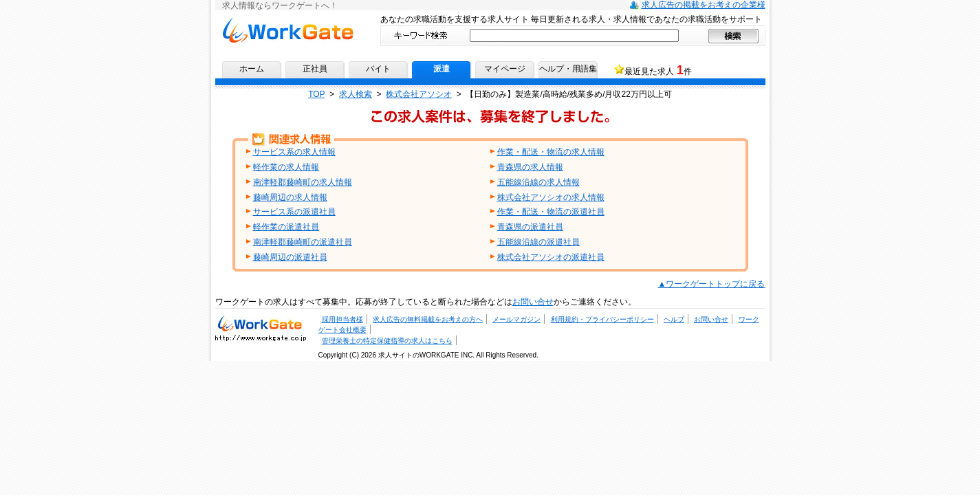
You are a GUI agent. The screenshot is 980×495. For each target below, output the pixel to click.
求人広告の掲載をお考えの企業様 (704, 5)
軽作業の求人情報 (286, 167)
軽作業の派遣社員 (286, 227)
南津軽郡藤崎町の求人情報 (303, 182)
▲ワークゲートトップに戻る (712, 284)
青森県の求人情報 (530, 167)
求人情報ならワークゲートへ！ (288, 30)
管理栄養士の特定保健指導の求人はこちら (387, 341)
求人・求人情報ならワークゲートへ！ (261, 327)
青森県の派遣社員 (530, 227)
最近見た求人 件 (658, 70)
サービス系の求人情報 (294, 152)
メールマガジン (516, 319)
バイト (378, 69)
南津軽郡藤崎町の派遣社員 (303, 242)
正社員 (315, 69)
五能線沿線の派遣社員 (538, 242)
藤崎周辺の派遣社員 (290, 257)
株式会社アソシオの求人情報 (551, 197)
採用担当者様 (342, 319)
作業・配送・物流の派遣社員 (551, 212)
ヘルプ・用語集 (568, 69)
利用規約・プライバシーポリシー (602, 319)
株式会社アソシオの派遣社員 (551, 257)
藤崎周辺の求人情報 (290, 197)
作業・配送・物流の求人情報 (551, 152)
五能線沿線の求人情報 (538, 182)
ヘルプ (674, 319)
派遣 (442, 69)
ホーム (252, 69)
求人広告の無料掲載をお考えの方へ (428, 319)
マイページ (505, 69)
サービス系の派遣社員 (294, 212)
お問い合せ (533, 302)
